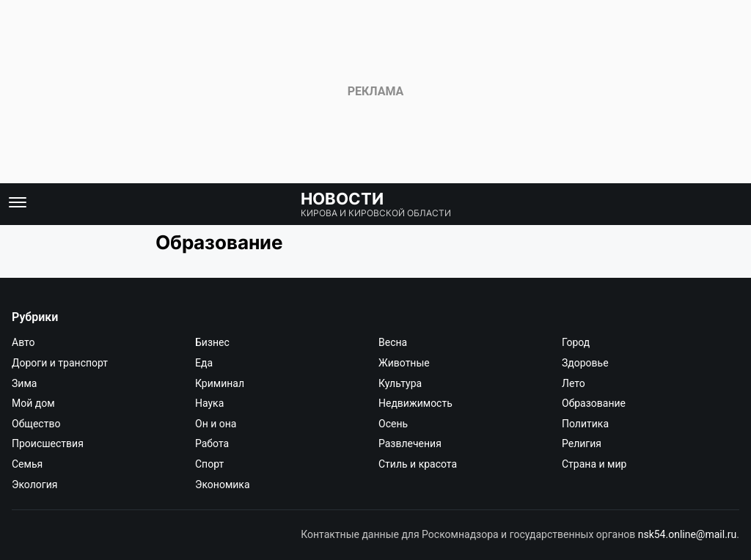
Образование (594, 403)
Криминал (220, 383)
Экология (34, 485)
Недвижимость (415, 403)
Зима (24, 383)
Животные (404, 363)
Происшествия (48, 443)
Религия (582, 443)
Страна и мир (594, 464)
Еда (204, 363)
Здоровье (585, 363)
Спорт (209, 464)
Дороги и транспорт (60, 363)
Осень (393, 424)
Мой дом (33, 403)
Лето (574, 383)
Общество (36, 424)
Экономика (223, 485)
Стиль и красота (418, 464)
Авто (23, 342)
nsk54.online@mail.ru (688, 534)
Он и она (216, 424)
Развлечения (410, 443)
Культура (400, 383)
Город (576, 342)
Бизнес (212, 342)
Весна (393, 342)
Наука (209, 403)
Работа (212, 443)
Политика (585, 424)
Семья (27, 464)
